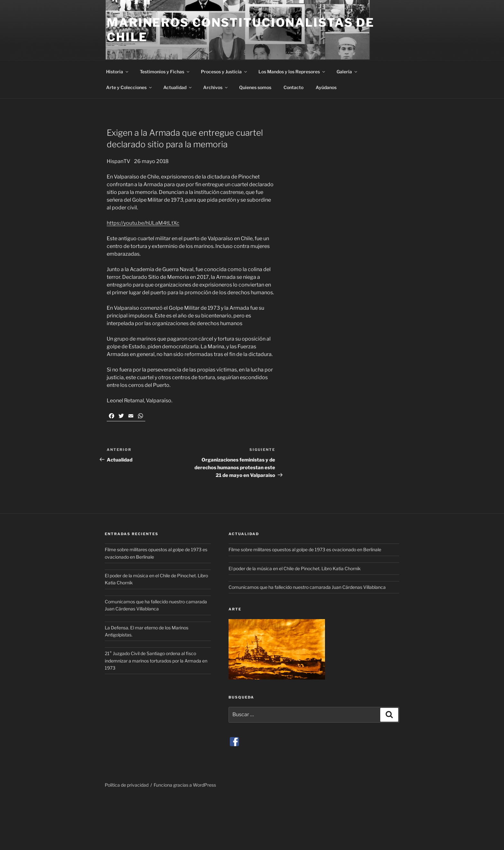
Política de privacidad (127, 785)
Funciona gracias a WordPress (185, 785)
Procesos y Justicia (224, 72)
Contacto (293, 87)
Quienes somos (255, 87)
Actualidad (178, 87)
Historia (118, 72)
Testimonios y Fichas (165, 72)
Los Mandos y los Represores (292, 72)
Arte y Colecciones (129, 87)
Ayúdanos (326, 87)
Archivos (216, 87)
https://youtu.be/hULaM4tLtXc (143, 223)
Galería (347, 72)
